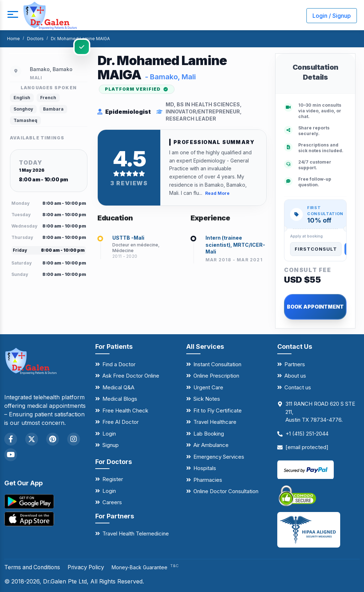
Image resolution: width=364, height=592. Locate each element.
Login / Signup (332, 16)
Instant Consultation (217, 364)
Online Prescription (216, 376)
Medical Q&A (118, 387)
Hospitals (205, 468)
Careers (112, 502)
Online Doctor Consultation (226, 491)
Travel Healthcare (215, 422)
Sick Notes (207, 399)
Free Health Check (125, 410)
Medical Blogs (120, 399)
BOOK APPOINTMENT (315, 307)
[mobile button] (12, 16)
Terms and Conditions (34, 567)
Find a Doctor (119, 364)
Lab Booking (209, 434)
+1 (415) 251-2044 (307, 434)
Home (14, 39)
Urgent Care (208, 387)
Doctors (35, 39)
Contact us (298, 387)
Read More (217, 193)
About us (295, 376)
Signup (111, 445)
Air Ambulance (211, 445)
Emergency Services (219, 457)
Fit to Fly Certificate (218, 410)
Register (113, 479)
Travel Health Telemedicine (136, 534)
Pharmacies (208, 480)
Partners (295, 364)
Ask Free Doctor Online (131, 376)
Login (109, 434)
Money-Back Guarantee (150, 567)
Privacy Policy (90, 567)
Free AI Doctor (121, 422)
